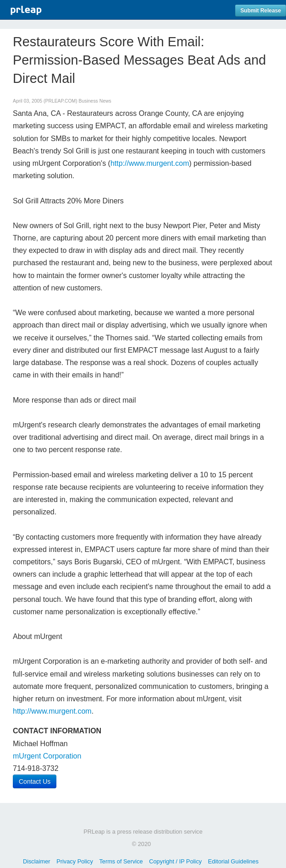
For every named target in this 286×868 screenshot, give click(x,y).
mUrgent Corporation (47, 756)
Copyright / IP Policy (175, 861)
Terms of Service (121, 861)
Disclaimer (37, 861)
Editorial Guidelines (233, 861)
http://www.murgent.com (150, 163)
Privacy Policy (75, 861)
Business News (95, 101)
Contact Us (35, 781)
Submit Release (261, 11)
